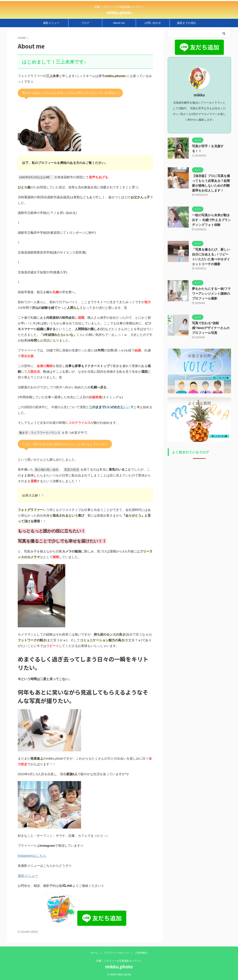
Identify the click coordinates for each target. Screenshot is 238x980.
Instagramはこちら (31, 855)
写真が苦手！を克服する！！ (211, 146)
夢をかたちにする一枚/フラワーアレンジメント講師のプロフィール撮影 (211, 293)
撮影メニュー (51, 23)
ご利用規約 (141, 953)
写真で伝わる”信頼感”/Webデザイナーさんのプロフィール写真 (211, 327)
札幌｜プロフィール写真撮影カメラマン (119, 961)
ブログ (85, 23)
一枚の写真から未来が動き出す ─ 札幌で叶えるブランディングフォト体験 (211, 219)
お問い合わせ (153, 23)
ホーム (95, 953)
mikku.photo (119, 13)
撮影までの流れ (187, 23)
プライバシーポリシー (117, 953)
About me (119, 23)
